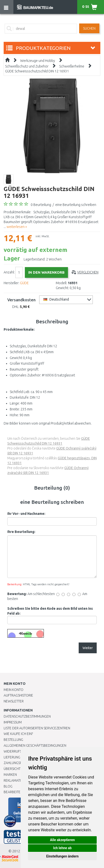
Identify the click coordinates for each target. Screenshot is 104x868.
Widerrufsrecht (18, 751)
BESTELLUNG (13, 740)
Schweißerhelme (72, 66)
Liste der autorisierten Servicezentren (37, 728)
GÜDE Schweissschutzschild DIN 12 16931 (37, 71)
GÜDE (24, 283)
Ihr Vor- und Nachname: (26, 514)
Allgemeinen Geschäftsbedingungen (35, 745)
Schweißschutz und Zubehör (27, 66)
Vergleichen (88, 272)
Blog (8, 786)
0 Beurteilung (41, 205)
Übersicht (12, 769)
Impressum (13, 722)
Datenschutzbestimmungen (27, 716)
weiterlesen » (17, 227)
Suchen (89, 28)
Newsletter (14, 701)
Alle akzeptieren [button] (62, 840)
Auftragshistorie (18, 695)
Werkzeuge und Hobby (38, 61)
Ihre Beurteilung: (21, 532)
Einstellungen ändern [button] (62, 856)
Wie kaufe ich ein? (18, 734)
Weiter (88, 648)
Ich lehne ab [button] (62, 848)
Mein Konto (14, 690)
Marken (10, 775)
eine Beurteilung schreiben (76, 205)
